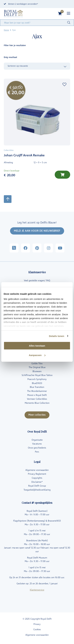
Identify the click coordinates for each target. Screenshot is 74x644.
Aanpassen (37, 355)
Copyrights (37, 478)
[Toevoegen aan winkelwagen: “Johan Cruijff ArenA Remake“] (62, 175)
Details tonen (57, 336)
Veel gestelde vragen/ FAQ (37, 281)
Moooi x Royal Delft (37, 395)
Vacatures (37, 444)
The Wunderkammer (37, 391)
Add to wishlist (64, 84)
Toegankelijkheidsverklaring (37, 490)
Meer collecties (37, 415)
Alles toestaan (37, 346)
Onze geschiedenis (37, 448)
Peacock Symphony (37, 379)
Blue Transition (37, 387)
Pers (37, 452)
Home (6, 30)
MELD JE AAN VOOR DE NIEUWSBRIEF (37, 231)
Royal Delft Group (37, 486)
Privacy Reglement (37, 474)
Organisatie (37, 440)
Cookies (37, 629)
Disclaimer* (37, 482)
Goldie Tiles (37, 363)
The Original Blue (37, 367)
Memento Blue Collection (37, 403)
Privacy (37, 624)
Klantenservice (37, 590)
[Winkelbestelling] (37, 66)
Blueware (37, 371)
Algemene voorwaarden (37, 470)
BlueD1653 (37, 383)
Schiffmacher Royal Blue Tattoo (37, 375)
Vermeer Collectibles (37, 399)
